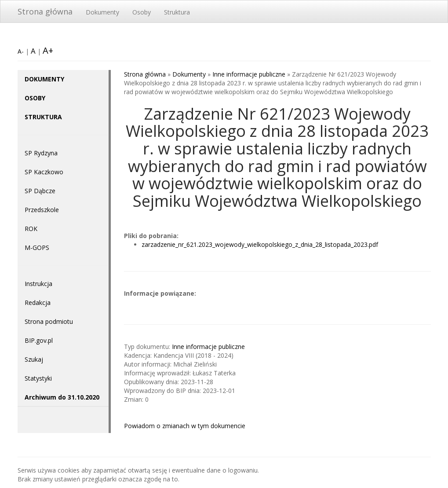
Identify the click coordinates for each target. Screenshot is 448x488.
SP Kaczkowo (44, 172)
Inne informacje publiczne (249, 74)
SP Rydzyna (41, 153)
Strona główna (45, 11)
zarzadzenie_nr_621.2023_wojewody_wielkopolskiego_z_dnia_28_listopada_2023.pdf (260, 244)
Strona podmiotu (49, 321)
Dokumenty (102, 12)
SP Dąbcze (40, 191)
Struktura (177, 12)
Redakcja (38, 303)
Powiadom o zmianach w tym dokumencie (185, 426)
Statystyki (38, 378)
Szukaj (34, 359)
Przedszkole (42, 210)
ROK (31, 229)
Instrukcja (38, 284)
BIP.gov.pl (39, 340)
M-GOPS (37, 248)
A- (21, 51)
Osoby (142, 12)
